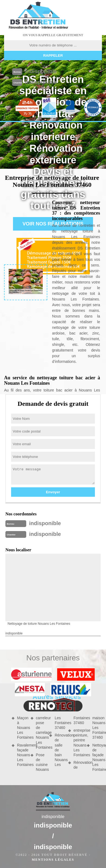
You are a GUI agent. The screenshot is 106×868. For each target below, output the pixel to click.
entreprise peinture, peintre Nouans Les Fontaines (78, 743)
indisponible (41, 71)
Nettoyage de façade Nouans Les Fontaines (97, 757)
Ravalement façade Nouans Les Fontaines (22, 755)
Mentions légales (53, 860)
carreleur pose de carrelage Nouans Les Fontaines (41, 733)
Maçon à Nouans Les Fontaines (22, 728)
